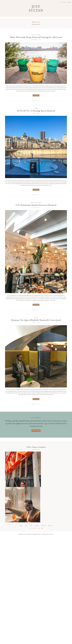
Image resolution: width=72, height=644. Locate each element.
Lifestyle (34, 36)
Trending (37, 633)
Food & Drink (34, 204)
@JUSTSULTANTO (36, 451)
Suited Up (44, 633)
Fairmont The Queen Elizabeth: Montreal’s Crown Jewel (36, 321)
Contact (50, 633)
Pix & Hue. (52, 641)
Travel (39, 36)
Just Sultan (36, 9)
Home (21, 633)
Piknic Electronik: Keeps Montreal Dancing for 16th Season (36, 38)
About (26, 633)
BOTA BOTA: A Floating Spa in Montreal (36, 112)
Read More (36, 96)
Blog (31, 633)
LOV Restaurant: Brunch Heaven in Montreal (36, 206)
